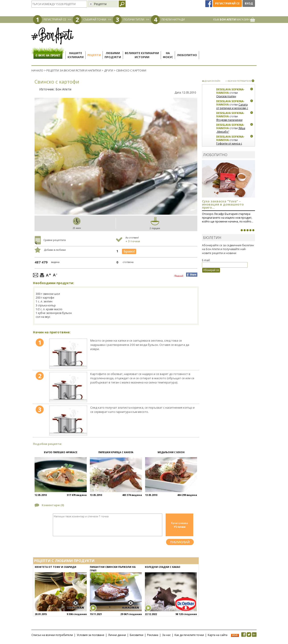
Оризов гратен (226, 96)
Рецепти (94, 55)
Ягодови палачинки (229, 120)
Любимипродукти (113, 55)
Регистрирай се (227, 3)
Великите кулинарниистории (142, 55)
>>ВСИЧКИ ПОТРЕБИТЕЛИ (238, 81)
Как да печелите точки (189, 635)
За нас (166, 635)
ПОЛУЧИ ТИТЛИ (134, 19)
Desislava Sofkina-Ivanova (230, 91)
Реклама (153, 635)
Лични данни (117, 635)
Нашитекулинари (76, 55)
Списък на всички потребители (52, 635)
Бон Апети (63, 89)
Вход (249, 3)
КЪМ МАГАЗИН (234, 19)
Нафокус (168, 55)
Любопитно (187, 55)
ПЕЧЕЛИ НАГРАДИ (173, 19)
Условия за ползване (91, 635)
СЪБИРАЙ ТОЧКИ (95, 19)
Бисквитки (137, 635)
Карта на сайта (218, 635)
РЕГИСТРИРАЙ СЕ (55, 19)
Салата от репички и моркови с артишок (232, 108)
